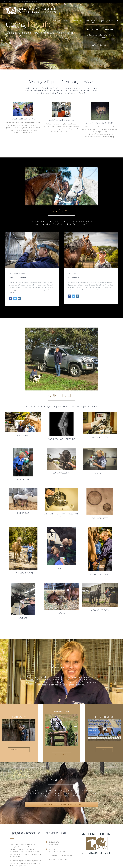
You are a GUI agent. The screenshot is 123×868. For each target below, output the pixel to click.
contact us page (109, 137)
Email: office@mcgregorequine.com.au (26, 1)
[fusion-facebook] (11, 299)
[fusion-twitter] (15, 299)
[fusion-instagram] (19, 299)
